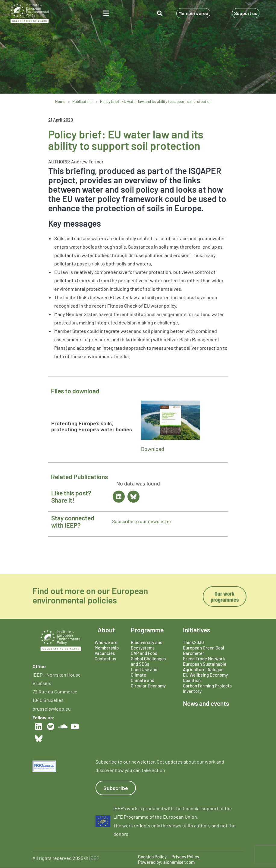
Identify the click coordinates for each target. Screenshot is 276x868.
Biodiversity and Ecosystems (147, 645)
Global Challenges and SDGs (148, 661)
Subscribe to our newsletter (142, 521)
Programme (147, 630)
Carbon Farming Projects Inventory (207, 688)
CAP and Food (144, 653)
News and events (206, 703)
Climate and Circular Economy (148, 683)
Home (60, 101)
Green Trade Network (204, 659)
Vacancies (105, 653)
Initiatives (196, 630)
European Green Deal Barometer (204, 650)
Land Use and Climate (144, 672)
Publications (83, 101)
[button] (106, 13)
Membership (107, 648)
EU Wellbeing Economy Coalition (205, 677)
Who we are (106, 642)
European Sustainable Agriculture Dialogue (205, 667)
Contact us (105, 659)
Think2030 (193, 642)
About (106, 630)
